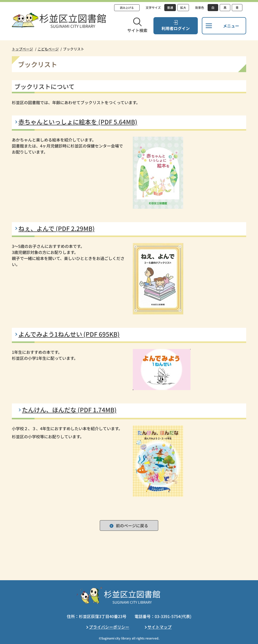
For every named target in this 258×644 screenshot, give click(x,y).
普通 (170, 7)
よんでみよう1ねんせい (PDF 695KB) (69, 334)
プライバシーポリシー (109, 627)
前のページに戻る (132, 525)
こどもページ (48, 49)
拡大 (183, 7)
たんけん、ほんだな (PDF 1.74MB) (69, 410)
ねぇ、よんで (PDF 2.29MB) (57, 228)
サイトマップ (159, 627)
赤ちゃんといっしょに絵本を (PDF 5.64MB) (78, 122)
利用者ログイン (176, 28)
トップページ (22, 49)
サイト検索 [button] (137, 30)
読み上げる (127, 8)
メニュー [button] (231, 26)
